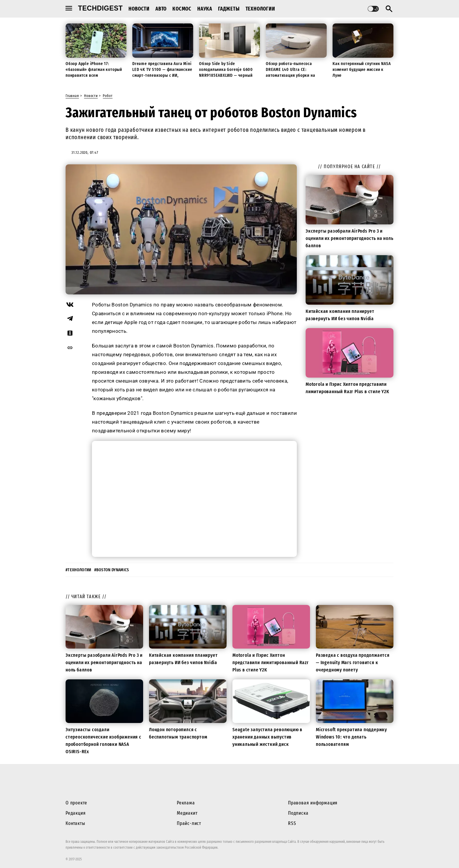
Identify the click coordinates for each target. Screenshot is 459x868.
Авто (161, 9)
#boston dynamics (112, 570)
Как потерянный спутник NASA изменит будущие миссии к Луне (362, 69)
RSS (292, 823)
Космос (182, 9)
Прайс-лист (189, 823)
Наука (205, 9)
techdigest (101, 8)
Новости (139, 9)
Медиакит (187, 813)
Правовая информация (313, 803)
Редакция (76, 813)
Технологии (260, 9)
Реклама (186, 803)
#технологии (78, 570)
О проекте (76, 803)
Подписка (298, 813)
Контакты (75, 823)
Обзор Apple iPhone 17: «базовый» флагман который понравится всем (94, 69)
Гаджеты (229, 9)
